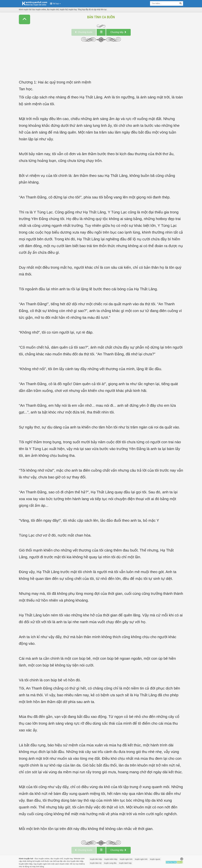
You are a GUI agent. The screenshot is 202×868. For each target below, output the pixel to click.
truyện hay (68, 859)
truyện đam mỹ (96, 863)
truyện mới (40, 861)
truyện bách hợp (125, 863)
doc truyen (33, 3)
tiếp (118, 32)
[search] (181, 3)
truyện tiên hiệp (77, 861)
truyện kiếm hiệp (26, 864)
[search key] (164, 3)
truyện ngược (155, 859)
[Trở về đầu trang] (182, 859)
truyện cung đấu (110, 863)
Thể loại (55, 4)
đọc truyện (55, 859)
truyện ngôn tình (44, 864)
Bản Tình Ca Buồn (101, 17)
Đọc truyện (39, 859)
